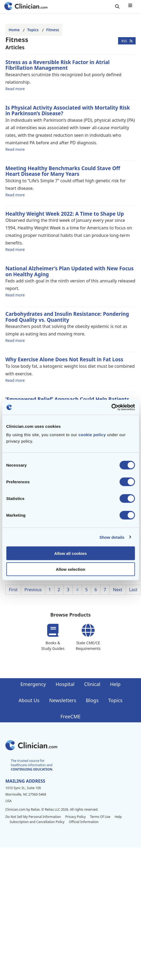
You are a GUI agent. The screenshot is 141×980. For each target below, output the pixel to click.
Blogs (92, 700)
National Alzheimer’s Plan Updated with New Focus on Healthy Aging (70, 271)
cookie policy (92, 435)
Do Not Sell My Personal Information (33, 817)
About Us (29, 700)
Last (133, 590)
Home (14, 30)
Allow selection (70, 569)
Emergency (33, 684)
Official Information (84, 822)
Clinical (92, 684)
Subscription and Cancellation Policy (37, 822)
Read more (15, 89)
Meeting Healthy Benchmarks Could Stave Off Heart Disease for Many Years (63, 171)
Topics (33, 30)
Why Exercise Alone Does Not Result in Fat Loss (64, 359)
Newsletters (63, 700)
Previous (33, 590)
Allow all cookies (70, 553)
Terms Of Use (100, 817)
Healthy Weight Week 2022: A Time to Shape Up (65, 214)
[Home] (26, 7)
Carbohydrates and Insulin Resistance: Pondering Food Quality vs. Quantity (67, 317)
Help (115, 684)
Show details (112, 537)
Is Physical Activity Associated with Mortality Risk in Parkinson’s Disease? (68, 111)
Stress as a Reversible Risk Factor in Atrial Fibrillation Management (58, 65)
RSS (127, 41)
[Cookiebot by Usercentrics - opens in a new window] (111, 407)
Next (118, 590)
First (13, 590)
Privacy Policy (75, 817)
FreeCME (70, 716)
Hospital (65, 684)
